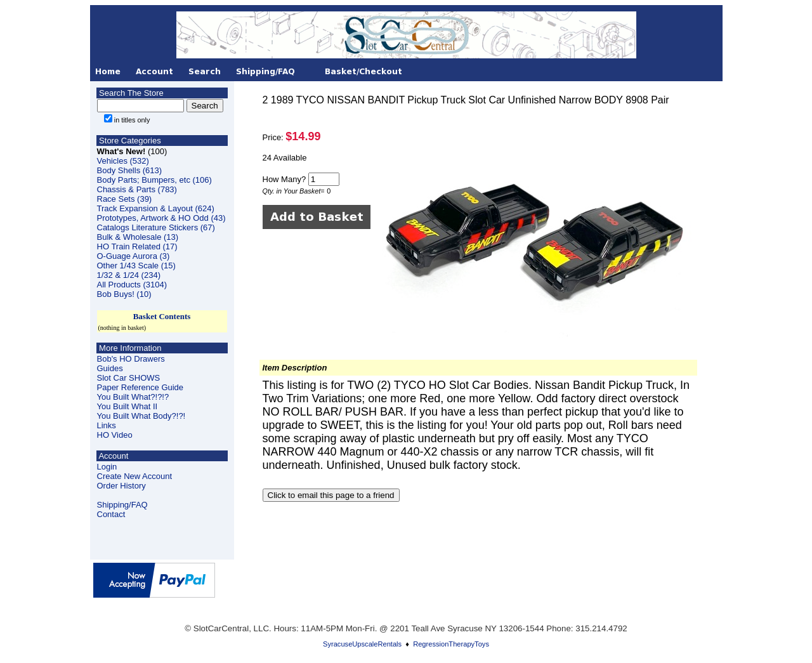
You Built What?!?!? (133, 397)
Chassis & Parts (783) (137, 189)
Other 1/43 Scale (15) (136, 266)
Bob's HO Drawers (131, 359)
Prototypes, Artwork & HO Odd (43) (161, 218)
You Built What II (128, 406)
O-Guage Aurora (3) (134, 256)
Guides (110, 368)
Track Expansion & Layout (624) (156, 208)
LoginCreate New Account (135, 471)
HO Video (115, 435)
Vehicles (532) (123, 161)
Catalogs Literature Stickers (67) (156, 227)
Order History (121, 486)
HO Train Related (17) (137, 246)
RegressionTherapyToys (451, 644)
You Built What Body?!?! (141, 416)
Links (107, 425)
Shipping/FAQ (122, 505)
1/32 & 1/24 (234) (129, 275)
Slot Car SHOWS (129, 378)
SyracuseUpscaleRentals (362, 644)
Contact (111, 514)
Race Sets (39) (125, 199)
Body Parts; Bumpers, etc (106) (154, 180)
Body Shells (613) (130, 170)
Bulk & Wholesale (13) (138, 237)
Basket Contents (162, 316)
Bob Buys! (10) (124, 294)
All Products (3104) (132, 285)
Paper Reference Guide (141, 387)
